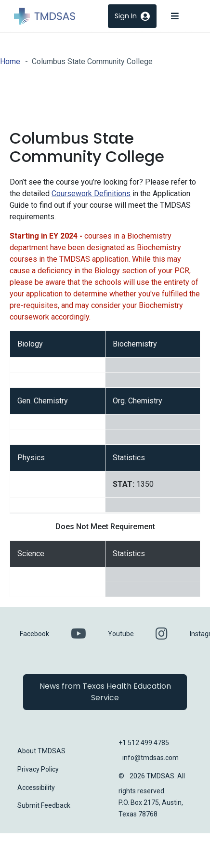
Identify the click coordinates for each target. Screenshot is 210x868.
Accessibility (36, 788)
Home (10, 61)
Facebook (34, 634)
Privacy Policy (38, 769)
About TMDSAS (41, 751)
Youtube (121, 634)
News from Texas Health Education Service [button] (105, 692)
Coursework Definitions (91, 194)
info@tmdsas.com (151, 758)
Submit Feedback (44, 805)
